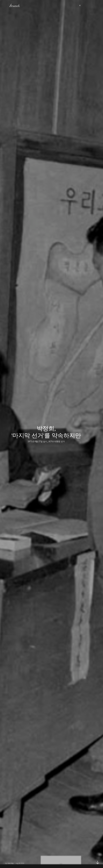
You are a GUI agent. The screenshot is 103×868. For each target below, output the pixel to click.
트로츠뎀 (11, 863)
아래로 (98, 862)
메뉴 (6, 5)
